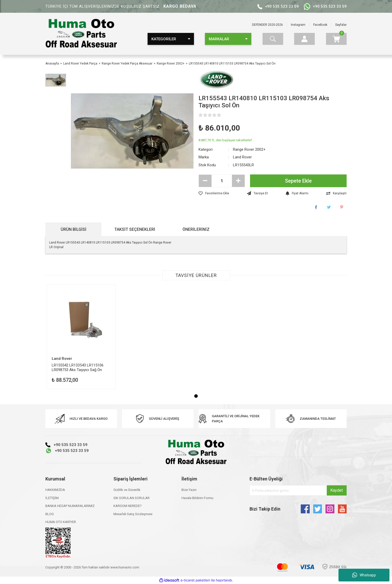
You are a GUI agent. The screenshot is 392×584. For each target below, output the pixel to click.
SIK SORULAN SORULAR (132, 498)
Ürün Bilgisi (74, 229)
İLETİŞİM (52, 498)
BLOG (50, 514)
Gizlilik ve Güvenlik (127, 490)
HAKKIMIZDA (55, 490)
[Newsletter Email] (298, 490)
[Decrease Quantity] (205, 181)
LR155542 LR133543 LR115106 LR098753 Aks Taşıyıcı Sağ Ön (78, 367)
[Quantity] (222, 181)
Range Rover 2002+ (249, 149)
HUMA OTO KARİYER (61, 522)
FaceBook (320, 25)
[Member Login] (304, 39)
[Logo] (81, 33)
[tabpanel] (81, 337)
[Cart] (336, 39)
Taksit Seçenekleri (135, 229)
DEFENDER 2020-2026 (267, 25)
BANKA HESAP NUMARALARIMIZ (70, 506)
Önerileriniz (196, 229)
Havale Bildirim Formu (197, 498)
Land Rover (242, 157)
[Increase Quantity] (238, 181)
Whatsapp (364, 575)
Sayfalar (341, 25)
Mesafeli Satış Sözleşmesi (133, 514)
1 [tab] (196, 396)
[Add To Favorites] (214, 193)
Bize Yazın (189, 490)
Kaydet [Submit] (337, 490)
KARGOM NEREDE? (128, 506)
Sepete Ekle (298, 181)
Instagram (298, 25)
